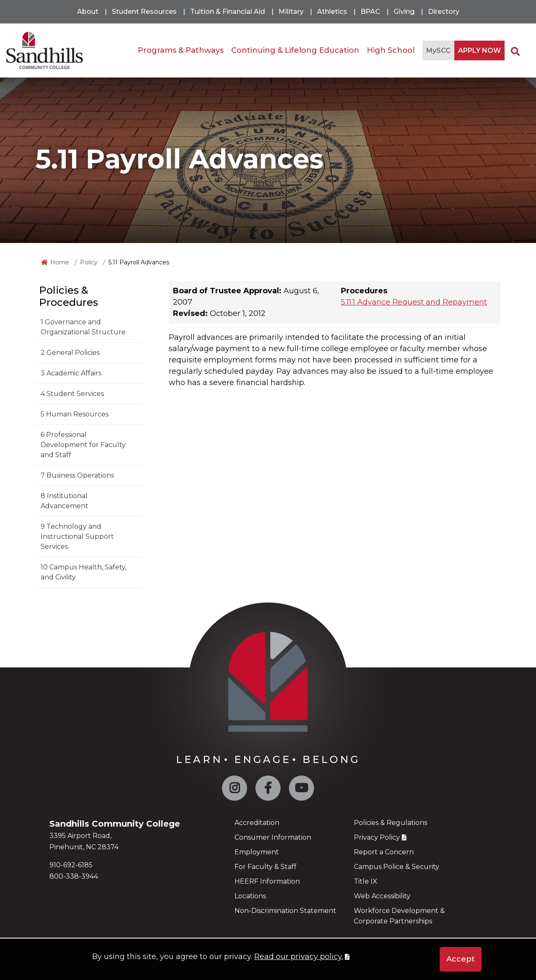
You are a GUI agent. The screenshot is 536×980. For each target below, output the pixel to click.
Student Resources (144, 12)
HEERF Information (267, 881)
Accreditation (257, 823)
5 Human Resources (75, 414)
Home (60, 262)
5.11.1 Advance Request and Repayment (414, 302)
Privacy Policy (377, 837)
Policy (89, 262)
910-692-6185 (71, 865)
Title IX (366, 881)
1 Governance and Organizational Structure (83, 327)
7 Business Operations (77, 475)
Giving (404, 12)
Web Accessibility (382, 896)
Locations (250, 896)
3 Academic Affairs (71, 373)
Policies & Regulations (390, 823)
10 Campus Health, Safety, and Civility (84, 572)
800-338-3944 (74, 876)
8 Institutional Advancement (64, 501)
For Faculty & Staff (265, 867)
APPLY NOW (479, 50)
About (88, 12)
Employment (257, 852)
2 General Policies (70, 353)
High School (391, 50)
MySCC (438, 50)
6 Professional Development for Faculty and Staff (83, 445)
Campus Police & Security (397, 867)
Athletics (332, 12)
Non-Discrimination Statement (285, 911)
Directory (444, 12)
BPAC (370, 12)
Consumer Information (273, 837)
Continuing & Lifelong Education (295, 50)
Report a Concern (384, 852)
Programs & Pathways (181, 50)
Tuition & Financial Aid (228, 12)
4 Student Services (72, 394)
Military (291, 12)
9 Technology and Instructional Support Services (77, 537)
